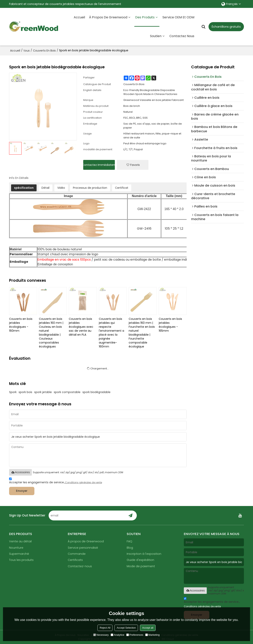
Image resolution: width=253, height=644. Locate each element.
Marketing (152, 635)
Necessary (101, 635)
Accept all (148, 628)
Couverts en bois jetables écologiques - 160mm (21, 325)
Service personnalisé (83, 548)
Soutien (156, 36)
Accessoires (20, 472)
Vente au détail (20, 541)
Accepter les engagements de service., (56, 481)
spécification (24, 188)
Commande (77, 554)
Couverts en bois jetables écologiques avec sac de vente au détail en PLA (81, 327)
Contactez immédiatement (99, 165)
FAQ (129, 541)
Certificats (75, 560)
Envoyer (22, 491)
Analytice (118, 635)
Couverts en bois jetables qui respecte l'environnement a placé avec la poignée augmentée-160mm (111, 333)
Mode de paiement (141, 566)
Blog (130, 548)
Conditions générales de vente (84, 482)
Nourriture (16, 548)
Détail (45, 188)
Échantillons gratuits (226, 27)
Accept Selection (126, 628)
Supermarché (19, 554)
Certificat (122, 188)
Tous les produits (21, 560)
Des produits (147, 21)
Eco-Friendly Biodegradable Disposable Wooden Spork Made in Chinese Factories (150, 92)
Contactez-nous (80, 566)
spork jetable (43, 392)
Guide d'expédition (140, 560)
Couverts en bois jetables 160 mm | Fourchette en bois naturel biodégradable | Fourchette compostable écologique (142, 333)
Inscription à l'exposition (144, 554)
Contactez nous (182, 36)
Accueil (79, 17)
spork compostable (67, 392)
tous (27, 51)
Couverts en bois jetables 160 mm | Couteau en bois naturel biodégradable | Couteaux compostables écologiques (51, 333)
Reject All (105, 628)
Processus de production (90, 188)
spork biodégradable (96, 392)
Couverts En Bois (44, 51)
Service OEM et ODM (178, 17)
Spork (13, 392)
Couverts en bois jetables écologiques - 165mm (170, 325)
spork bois (25, 392)
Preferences (135, 635)
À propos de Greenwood (108, 17)
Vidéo (61, 188)
